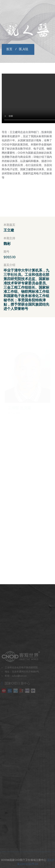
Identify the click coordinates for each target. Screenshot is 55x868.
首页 (9, 49)
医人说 (21, 49)
